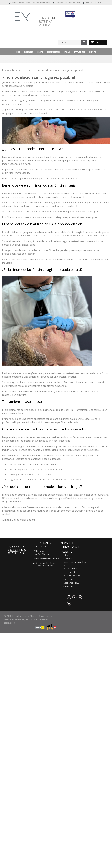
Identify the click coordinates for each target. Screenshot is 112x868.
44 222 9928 (40, 546)
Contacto (92, 52)
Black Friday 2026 (72, 576)
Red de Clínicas (70, 569)
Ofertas (67, 52)
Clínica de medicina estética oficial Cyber (31, 3)
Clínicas (40, 52)
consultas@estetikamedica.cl (48, 558)
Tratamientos (79, 52)
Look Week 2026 (71, 583)
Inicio (18, 52)
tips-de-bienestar (23, 70)
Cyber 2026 (28, 52)
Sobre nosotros (53, 52)
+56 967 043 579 (94, 3)
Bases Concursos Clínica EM (75, 564)
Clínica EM (68, 586)
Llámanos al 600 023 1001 (68, 3)
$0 (98, 42)
